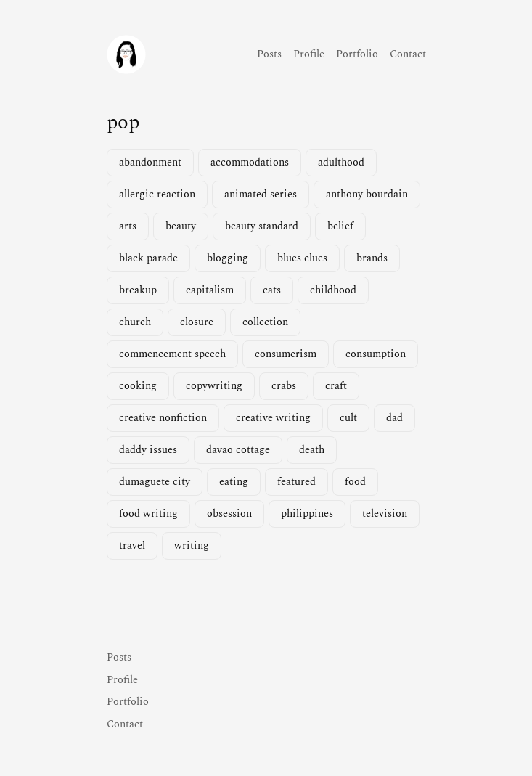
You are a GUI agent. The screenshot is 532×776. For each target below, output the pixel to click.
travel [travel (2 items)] (132, 546)
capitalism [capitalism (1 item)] (210, 290)
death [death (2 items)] (312, 450)
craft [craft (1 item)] (336, 386)
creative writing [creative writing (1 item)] (273, 418)
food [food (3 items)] (355, 482)
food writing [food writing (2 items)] (148, 514)
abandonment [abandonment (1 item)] (150, 163)
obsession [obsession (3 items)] (229, 514)
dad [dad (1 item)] (394, 418)
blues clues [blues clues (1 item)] (302, 258)
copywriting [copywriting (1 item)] (214, 386)
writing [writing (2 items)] (192, 546)
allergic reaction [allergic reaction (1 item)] (157, 195)
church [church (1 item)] (135, 322)
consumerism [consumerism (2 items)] (286, 354)
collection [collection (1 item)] (265, 322)
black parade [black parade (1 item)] (148, 258)
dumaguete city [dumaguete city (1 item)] (155, 482)
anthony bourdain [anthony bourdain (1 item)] (367, 195)
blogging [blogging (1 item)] (228, 258)
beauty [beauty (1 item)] (181, 226)
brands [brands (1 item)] (372, 258)
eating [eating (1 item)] (234, 482)
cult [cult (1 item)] (348, 418)
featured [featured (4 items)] (296, 482)
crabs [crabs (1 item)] (284, 386)
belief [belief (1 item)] (340, 226)
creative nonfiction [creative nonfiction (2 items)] (163, 418)
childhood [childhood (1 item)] (333, 290)
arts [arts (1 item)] (128, 226)
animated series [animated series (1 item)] (261, 195)
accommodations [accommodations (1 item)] (250, 163)
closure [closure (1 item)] (197, 322)
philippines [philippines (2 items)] (307, 514)
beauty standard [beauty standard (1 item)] (262, 226)
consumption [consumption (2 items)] (376, 354)
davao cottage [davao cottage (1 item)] (238, 450)
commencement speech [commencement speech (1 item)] (172, 354)
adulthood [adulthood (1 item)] (341, 163)
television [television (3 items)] (385, 514)
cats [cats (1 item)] (272, 290)
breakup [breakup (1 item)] (138, 290)
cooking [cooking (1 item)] (138, 386)
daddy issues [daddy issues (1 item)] (148, 450)
